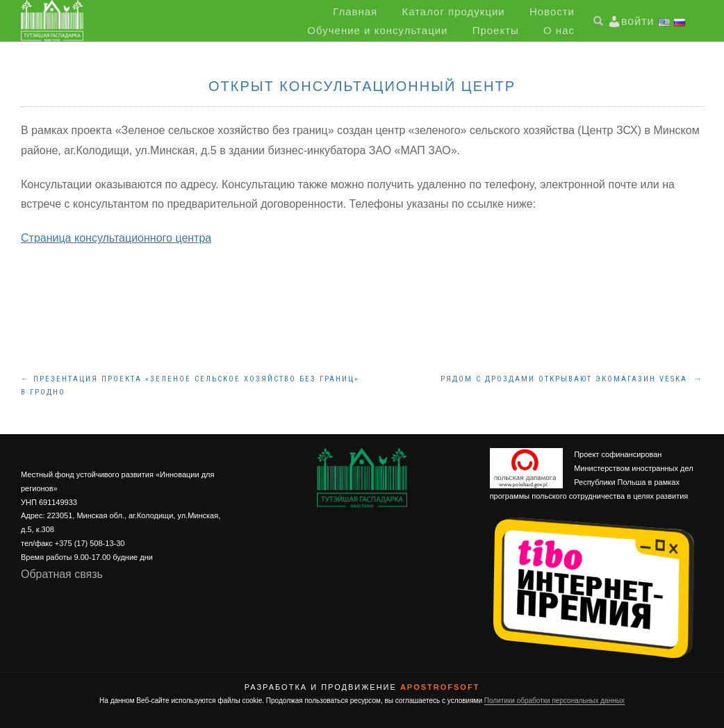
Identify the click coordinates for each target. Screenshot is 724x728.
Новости (552, 11)
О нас (559, 30)
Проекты (496, 30)
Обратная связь (62, 574)
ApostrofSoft (440, 687)
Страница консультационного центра (116, 238)
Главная (355, 11)
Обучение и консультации (377, 30)
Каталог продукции (453, 11)
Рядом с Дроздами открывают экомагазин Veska (572, 379)
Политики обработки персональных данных (554, 701)
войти (637, 21)
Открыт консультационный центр (362, 86)
